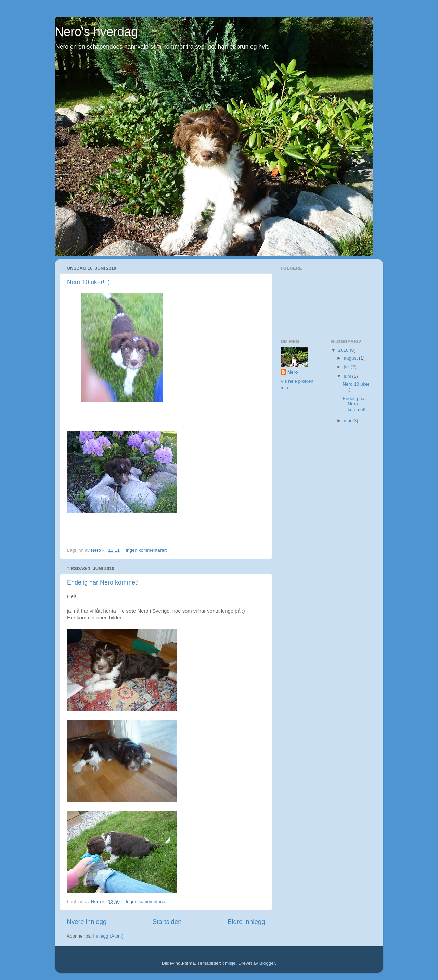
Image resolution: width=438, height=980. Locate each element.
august (351, 358)
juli (347, 367)
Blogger (267, 963)
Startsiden (167, 922)
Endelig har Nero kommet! (103, 582)
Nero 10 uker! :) (88, 282)
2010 (344, 350)
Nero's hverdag (96, 32)
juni (348, 376)
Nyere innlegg (87, 922)
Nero (293, 372)
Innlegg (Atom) (108, 936)
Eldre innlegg (246, 922)
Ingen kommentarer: (147, 550)
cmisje (229, 963)
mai (348, 421)
